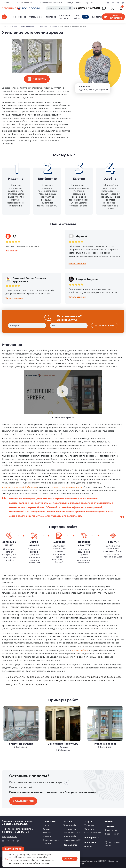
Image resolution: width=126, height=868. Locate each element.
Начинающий (111, 830)
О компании (7, 3)
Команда (47, 829)
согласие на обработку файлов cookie (37, 860)
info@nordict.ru (10, 837)
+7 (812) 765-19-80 (87, 8)
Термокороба (19, 17)
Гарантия (89, 3)
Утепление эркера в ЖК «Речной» (19, 487)
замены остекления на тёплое (67, 487)
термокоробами (80, 650)
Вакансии (47, 833)
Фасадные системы (64, 17)
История (47, 825)
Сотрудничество (74, 3)
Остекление (35, 17)
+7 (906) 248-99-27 (16, 832)
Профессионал (112, 834)
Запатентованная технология (50, 3)
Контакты (97, 17)
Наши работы (81, 17)
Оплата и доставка (25, 3)
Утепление (50, 17)
